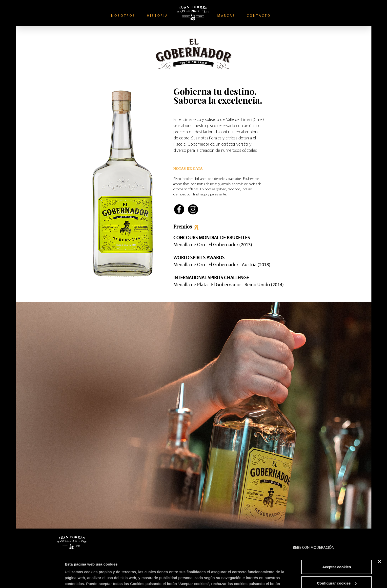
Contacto (259, 16)
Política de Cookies (83, 565)
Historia (158, 16)
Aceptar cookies (337, 536)
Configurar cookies (337, 552)
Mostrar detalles (79, 578)
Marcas (226, 16)
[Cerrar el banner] (379, 531)
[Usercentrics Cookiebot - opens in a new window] (32, 578)
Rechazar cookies (337, 568)
